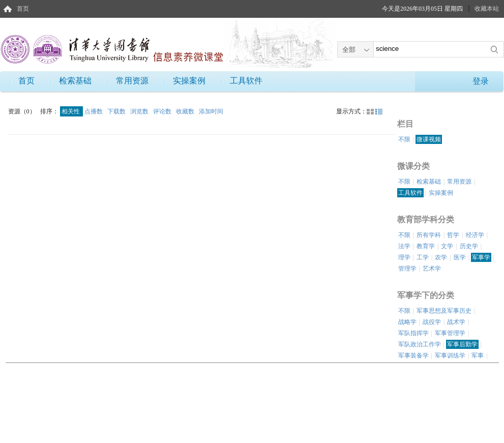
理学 (404, 257)
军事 (478, 356)
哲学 (453, 235)
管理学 (407, 269)
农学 (441, 257)
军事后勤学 (462, 344)
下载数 (117, 111)
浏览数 (140, 111)
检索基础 (75, 81)
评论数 (163, 111)
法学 (404, 246)
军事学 (481, 257)
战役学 (432, 322)
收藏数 (186, 111)
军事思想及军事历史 (444, 311)
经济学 (475, 235)
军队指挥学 (413, 333)
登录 (481, 81)
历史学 (469, 246)
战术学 (456, 322)
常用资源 (132, 81)
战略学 (407, 322)
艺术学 (432, 269)
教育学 (426, 246)
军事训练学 (450, 356)
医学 (460, 257)
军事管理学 (450, 333)
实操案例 (189, 81)
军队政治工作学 (420, 344)
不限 (404, 139)
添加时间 (211, 111)
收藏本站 (487, 9)
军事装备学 (413, 356)
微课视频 (429, 139)
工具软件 (246, 81)
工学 (423, 257)
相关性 (71, 111)
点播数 (94, 111)
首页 (23, 9)
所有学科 (429, 235)
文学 (447, 246)
